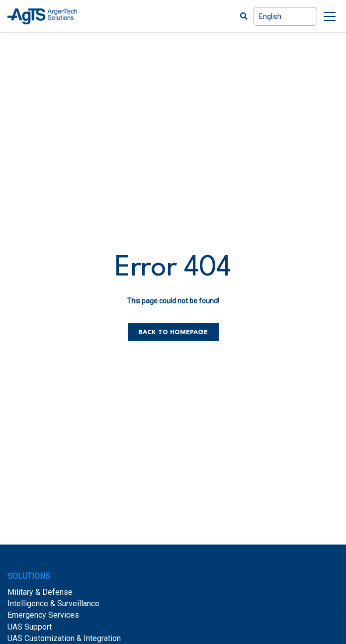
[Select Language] (285, 16)
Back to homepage (173, 332)
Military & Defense (40, 592)
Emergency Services (43, 615)
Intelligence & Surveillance (53, 603)
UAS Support (30, 627)
